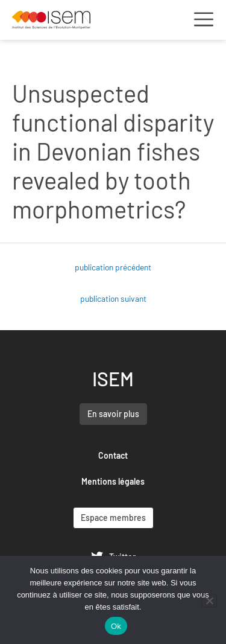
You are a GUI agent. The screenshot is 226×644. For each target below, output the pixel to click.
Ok (116, 626)
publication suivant (113, 298)
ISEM (113, 378)
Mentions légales (113, 481)
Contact (113, 455)
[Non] (209, 601)
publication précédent (113, 267)
